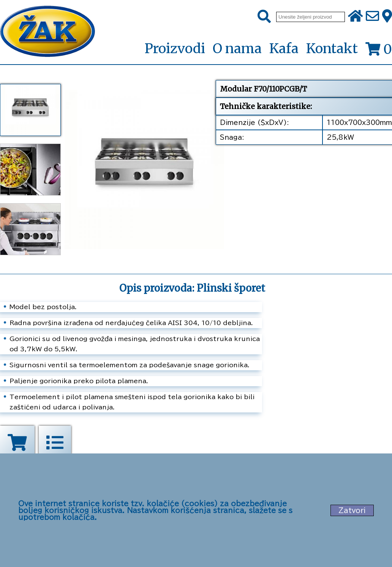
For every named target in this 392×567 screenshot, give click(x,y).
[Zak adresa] (387, 17)
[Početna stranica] (47, 32)
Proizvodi (175, 49)
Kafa (284, 49)
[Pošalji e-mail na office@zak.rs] (372, 17)
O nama (237, 49)
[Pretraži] (264, 17)
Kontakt (332, 49)
